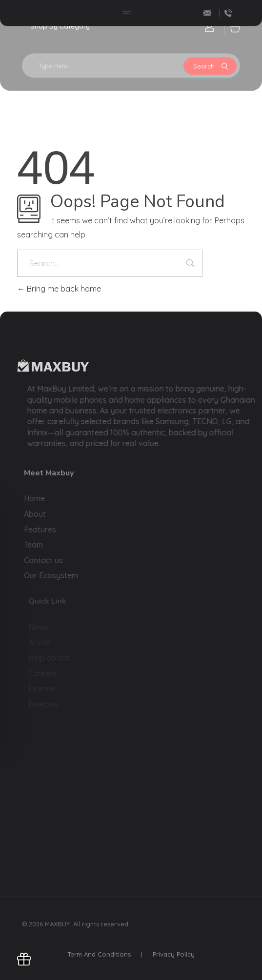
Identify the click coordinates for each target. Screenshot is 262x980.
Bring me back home (59, 289)
